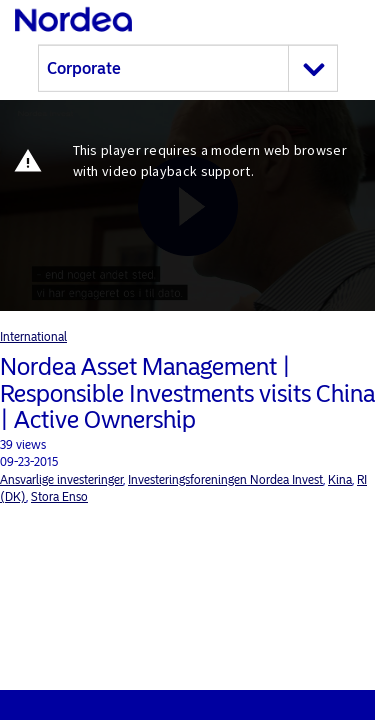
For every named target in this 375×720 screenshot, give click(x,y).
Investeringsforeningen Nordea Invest (225, 480)
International (33, 337)
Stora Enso (59, 497)
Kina (340, 480)
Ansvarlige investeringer (61, 480)
